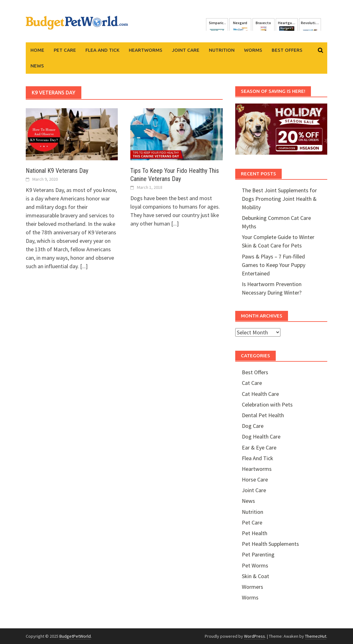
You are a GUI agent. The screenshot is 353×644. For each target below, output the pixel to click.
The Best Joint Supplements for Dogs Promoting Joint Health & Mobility (279, 199)
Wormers (253, 587)
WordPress (255, 636)
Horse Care (255, 479)
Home (37, 50)
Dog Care (253, 426)
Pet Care (65, 50)
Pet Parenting (258, 554)
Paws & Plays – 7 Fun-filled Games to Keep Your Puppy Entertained (274, 265)
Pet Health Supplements (270, 544)
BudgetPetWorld (75, 636)
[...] (84, 266)
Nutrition (222, 50)
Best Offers (287, 50)
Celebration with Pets (267, 404)
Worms (253, 50)
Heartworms (146, 50)
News (37, 66)
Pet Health (255, 533)
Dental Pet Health (263, 415)
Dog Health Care (261, 436)
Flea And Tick (102, 50)
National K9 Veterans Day (57, 171)
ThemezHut (316, 636)
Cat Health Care (260, 394)
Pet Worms (255, 565)
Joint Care (186, 50)
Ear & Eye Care (259, 447)
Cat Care (252, 383)
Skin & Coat (255, 576)
